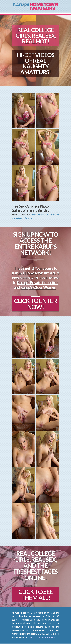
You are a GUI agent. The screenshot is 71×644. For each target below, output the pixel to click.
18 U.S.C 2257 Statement (43, 637)
